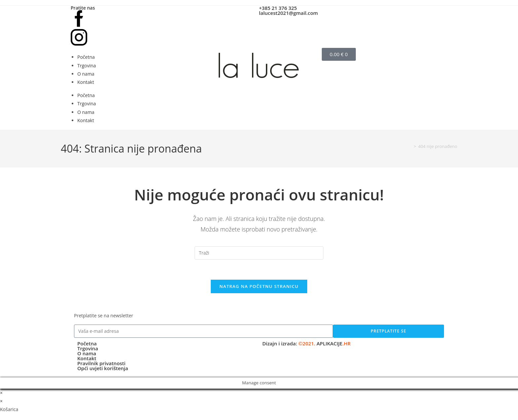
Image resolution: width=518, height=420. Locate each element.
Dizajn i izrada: (306, 343)
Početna (86, 57)
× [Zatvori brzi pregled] (1, 393)
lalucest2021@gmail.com (288, 13)
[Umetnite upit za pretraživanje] (259, 253)
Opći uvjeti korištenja (103, 368)
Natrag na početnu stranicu (259, 286)
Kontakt (86, 82)
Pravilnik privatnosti (101, 363)
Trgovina (87, 66)
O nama (86, 74)
